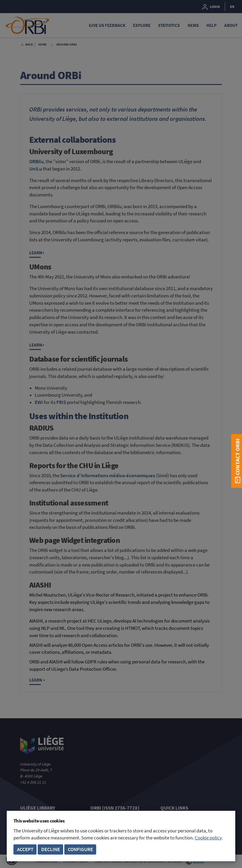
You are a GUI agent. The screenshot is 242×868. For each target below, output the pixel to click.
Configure (80, 849)
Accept (25, 849)
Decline (51, 849)
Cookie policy (208, 838)
